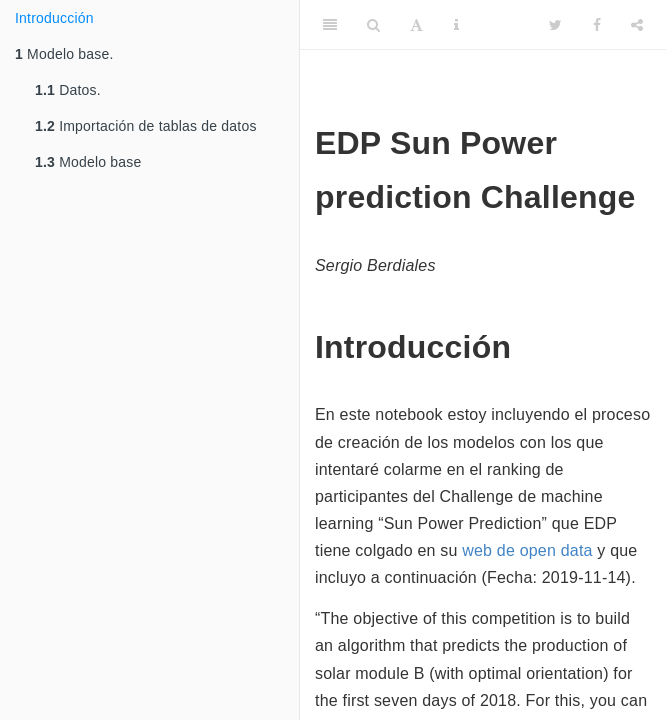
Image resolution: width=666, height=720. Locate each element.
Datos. (68, 90)
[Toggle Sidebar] (330, 25)
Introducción (54, 18)
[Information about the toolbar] (456, 25)
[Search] (373, 25)
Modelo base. (64, 54)
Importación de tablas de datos (146, 126)
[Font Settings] (416, 25)
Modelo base (88, 162)
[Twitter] (555, 25)
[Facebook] (597, 25)
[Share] (637, 25)
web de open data (527, 550)
